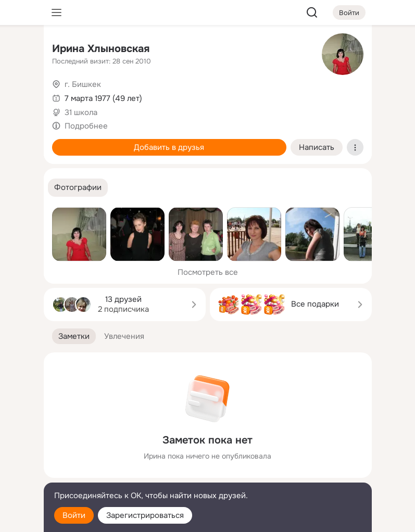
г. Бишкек (83, 84)
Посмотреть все (208, 272)
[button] (78, 188)
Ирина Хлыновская (101, 49)
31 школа (81, 112)
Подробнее (86, 126)
